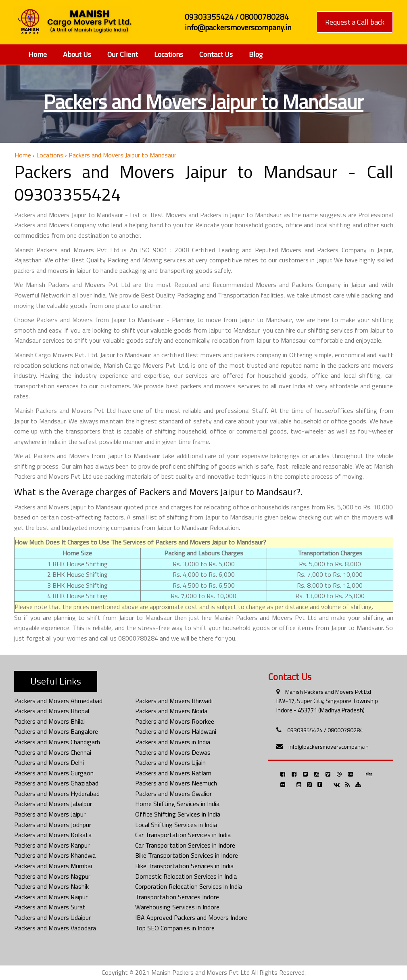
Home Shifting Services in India (177, 804)
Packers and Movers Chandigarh (57, 742)
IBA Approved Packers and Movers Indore (191, 917)
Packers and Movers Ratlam (173, 773)
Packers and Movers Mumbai (53, 866)
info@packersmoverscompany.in (329, 747)
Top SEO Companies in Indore (175, 928)
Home (38, 54)
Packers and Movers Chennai (53, 752)
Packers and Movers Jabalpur (53, 804)
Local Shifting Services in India (176, 825)
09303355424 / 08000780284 (325, 730)
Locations (169, 54)
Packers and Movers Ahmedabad (58, 701)
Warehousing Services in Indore (177, 907)
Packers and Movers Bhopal (52, 711)
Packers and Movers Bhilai (49, 721)
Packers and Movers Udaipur (52, 917)
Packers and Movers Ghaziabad (56, 783)
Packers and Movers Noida (171, 711)
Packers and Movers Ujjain (170, 762)
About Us (77, 54)
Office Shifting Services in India (178, 814)
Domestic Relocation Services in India (186, 876)
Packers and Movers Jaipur (50, 814)
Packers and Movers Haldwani (176, 731)
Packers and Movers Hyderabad (57, 794)
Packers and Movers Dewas (173, 752)
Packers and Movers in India (173, 742)
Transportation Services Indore (177, 897)
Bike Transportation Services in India (184, 866)
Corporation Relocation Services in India (189, 886)
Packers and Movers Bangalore (56, 731)
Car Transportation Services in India (183, 835)
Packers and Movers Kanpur (52, 845)
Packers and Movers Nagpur (52, 876)
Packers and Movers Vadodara (55, 928)
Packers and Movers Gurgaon (54, 773)
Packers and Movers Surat (50, 907)
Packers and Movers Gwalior (173, 794)
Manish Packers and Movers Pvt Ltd (328, 692)
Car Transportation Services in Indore (185, 845)
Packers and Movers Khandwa (55, 855)
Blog (256, 54)
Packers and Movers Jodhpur (53, 825)
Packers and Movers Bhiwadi (174, 701)
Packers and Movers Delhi (49, 762)
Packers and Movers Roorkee (175, 721)
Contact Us (216, 54)
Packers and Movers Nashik (51, 886)
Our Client (123, 54)
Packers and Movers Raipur (51, 897)
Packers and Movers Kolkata (53, 835)
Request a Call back (355, 22)
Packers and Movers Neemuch (176, 783)
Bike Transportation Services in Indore (187, 855)
